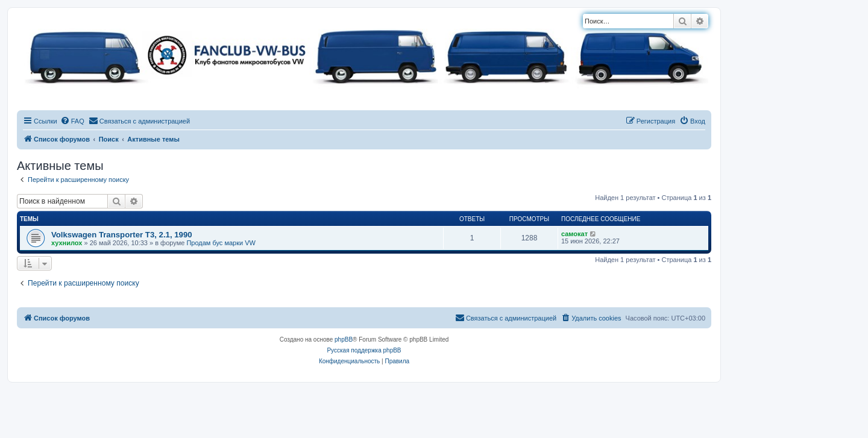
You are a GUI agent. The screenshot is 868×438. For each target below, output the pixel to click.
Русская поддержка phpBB (364, 350)
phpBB (344, 339)
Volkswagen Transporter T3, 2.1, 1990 (122, 235)
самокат (574, 234)
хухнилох (67, 243)
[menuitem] (72, 121)
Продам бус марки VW (221, 243)
